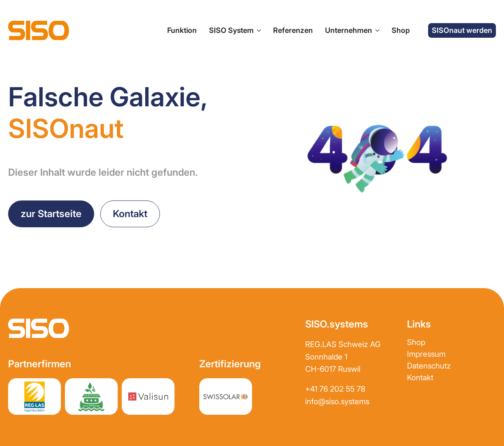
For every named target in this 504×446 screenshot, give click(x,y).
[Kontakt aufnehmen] (130, 214)
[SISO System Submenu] (257, 31)
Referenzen (293, 30)
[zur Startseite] (39, 30)
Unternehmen (349, 30)
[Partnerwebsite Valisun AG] (148, 396)
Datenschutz (429, 366)
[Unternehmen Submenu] (376, 31)
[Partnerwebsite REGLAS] (34, 396)
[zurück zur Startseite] (51, 214)
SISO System (231, 30)
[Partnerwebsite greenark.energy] (91, 396)
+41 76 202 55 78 (335, 389)
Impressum (426, 354)
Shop (401, 30)
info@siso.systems (337, 402)
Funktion (182, 30)
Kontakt (420, 378)
